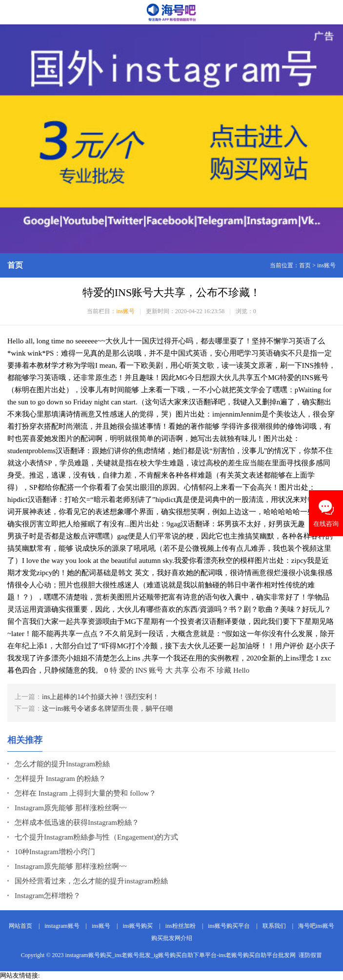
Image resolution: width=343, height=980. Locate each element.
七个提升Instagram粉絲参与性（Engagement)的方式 (96, 837)
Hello (241, 670)
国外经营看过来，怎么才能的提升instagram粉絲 (91, 881)
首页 (305, 265)
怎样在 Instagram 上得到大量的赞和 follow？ (85, 793)
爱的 (126, 670)
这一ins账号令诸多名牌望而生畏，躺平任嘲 (107, 709)
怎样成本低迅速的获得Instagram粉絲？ (77, 822)
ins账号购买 (138, 926)
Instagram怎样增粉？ (48, 896)
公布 (199, 670)
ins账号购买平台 (229, 926)
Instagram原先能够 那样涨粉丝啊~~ (71, 808)
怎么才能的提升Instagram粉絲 (62, 764)
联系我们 (274, 926)
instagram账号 (62, 926)
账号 (156, 670)
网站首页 (20, 926)
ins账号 (326, 265)
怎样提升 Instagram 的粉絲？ (60, 779)
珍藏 (224, 670)
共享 (182, 670)
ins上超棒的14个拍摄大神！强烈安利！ (101, 697)
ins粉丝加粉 (181, 926)
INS (141, 670)
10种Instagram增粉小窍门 (55, 852)
